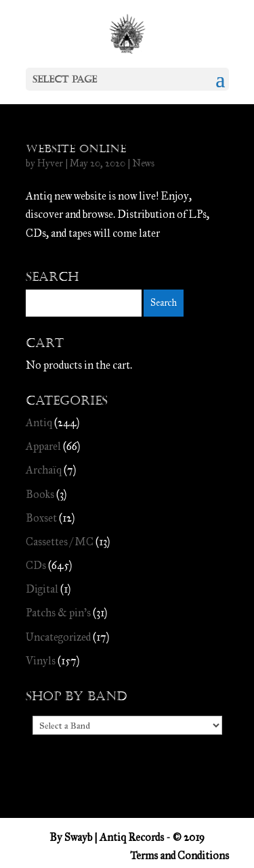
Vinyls (41, 661)
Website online (76, 149)
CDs (36, 565)
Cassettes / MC (60, 542)
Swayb (78, 837)
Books (40, 494)
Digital (42, 589)
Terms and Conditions (179, 855)
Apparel (43, 446)
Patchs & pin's (58, 613)
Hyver (50, 163)
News (143, 163)
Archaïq (44, 470)
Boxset (41, 518)
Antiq (39, 422)
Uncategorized (58, 637)
